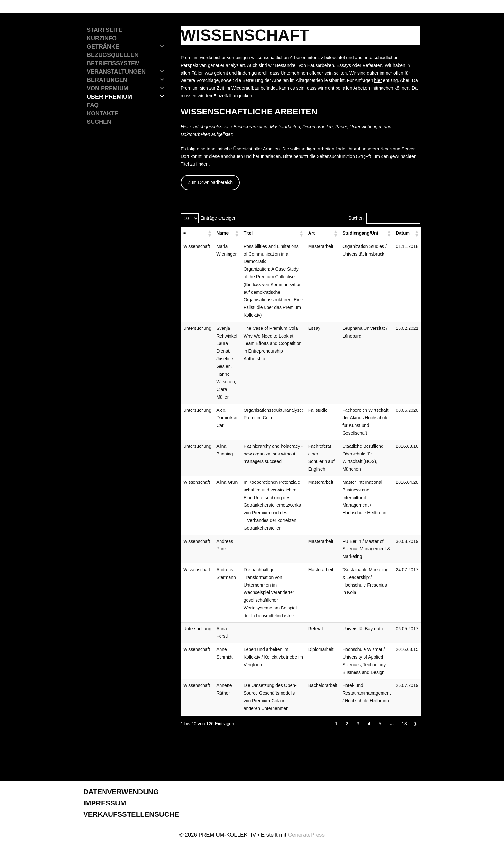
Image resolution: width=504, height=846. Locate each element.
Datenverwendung (121, 792)
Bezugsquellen (113, 55)
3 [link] (358, 724)
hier (378, 80)
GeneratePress (306, 835)
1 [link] (336, 724)
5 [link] (380, 724)
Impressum (105, 803)
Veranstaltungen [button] (127, 72)
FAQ (93, 105)
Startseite (105, 30)
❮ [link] (325, 724)
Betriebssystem (113, 63)
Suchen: (357, 218)
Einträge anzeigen (218, 218)
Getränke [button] (127, 47)
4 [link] (369, 724)
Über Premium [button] (127, 97)
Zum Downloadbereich (210, 182)
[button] (209, 233)
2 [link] (347, 724)
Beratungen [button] (127, 80)
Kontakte (103, 113)
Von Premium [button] (127, 88)
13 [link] (404, 724)
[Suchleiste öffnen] (126, 122)
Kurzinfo (102, 38)
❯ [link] (415, 724)
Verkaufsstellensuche (131, 814)
